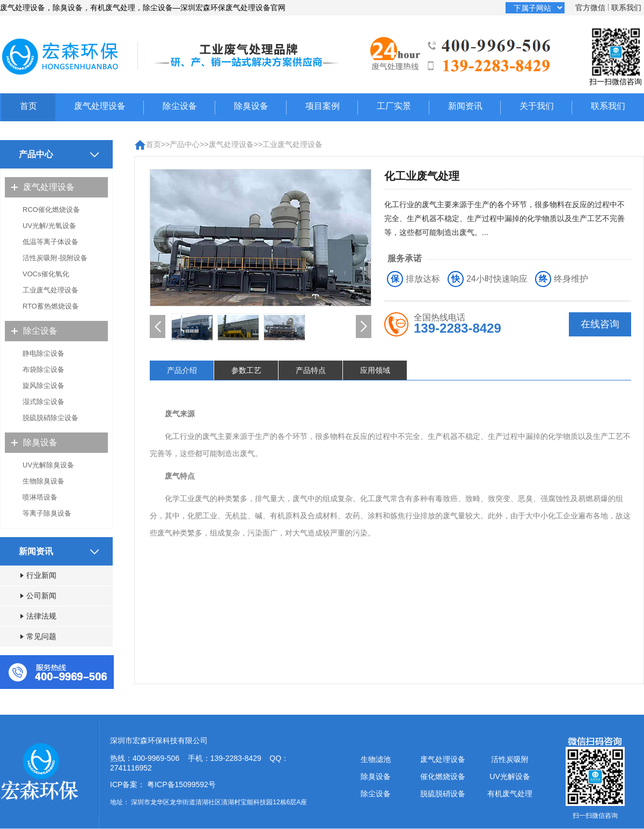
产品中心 (185, 144)
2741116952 (131, 768)
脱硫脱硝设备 (443, 794)
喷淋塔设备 (40, 497)
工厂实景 (394, 106)
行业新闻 (38, 575)
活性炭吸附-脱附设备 (55, 258)
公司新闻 (38, 596)
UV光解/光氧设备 (49, 226)
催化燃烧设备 (443, 776)
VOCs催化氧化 (46, 274)
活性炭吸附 (510, 759)
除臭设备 (251, 106)
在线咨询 (600, 324)
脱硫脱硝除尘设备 (50, 418)
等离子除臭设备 (47, 513)
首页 (28, 106)
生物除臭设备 (43, 481)
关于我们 (537, 106)
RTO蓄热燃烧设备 (51, 306)
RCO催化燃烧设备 (51, 210)
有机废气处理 (510, 794)
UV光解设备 (510, 776)
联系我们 (626, 8)
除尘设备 (180, 106)
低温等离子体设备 (50, 242)
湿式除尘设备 (43, 402)
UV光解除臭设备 (48, 465)
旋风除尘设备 (43, 386)
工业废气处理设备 (50, 290)
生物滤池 (376, 759)
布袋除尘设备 (43, 369)
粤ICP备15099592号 (181, 784)
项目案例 (323, 106)
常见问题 (38, 636)
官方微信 (590, 8)
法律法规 (38, 616)
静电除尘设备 (43, 353)
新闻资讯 (465, 106)
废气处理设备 (100, 106)
